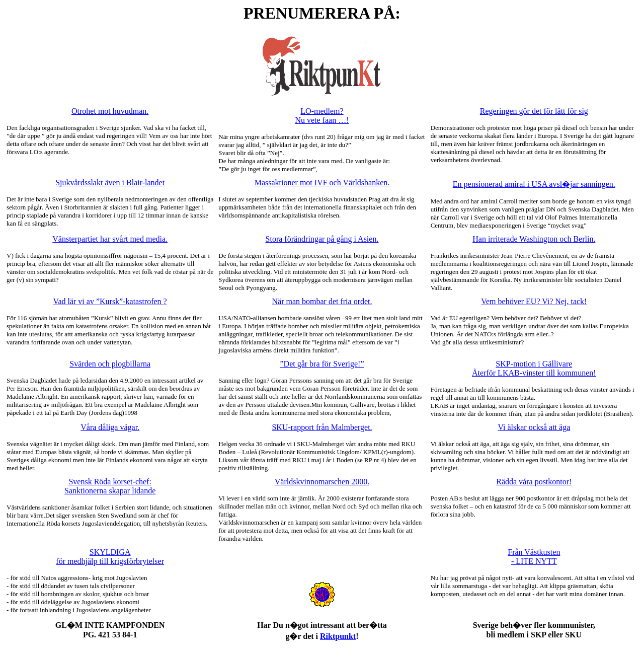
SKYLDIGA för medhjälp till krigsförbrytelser (110, 557)
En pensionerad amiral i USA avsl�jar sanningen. (534, 184)
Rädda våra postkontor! (534, 482)
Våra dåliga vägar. (110, 427)
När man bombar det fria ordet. (322, 301)
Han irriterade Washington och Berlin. (534, 239)
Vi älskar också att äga (534, 427)
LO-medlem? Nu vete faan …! (322, 116)
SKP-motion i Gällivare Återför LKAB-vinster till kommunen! (534, 368)
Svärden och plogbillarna (110, 364)
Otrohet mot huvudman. (110, 111)
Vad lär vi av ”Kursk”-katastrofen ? (110, 301)
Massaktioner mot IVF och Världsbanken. (322, 183)
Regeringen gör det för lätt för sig (534, 111)
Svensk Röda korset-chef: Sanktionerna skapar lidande (110, 486)
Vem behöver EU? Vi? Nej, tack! (534, 301)
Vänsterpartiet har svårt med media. (110, 239)
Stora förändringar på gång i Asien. (322, 239)
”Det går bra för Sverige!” (322, 364)
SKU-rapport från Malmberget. (322, 427)
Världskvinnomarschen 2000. (322, 482)
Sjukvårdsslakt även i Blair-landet (110, 183)
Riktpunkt (338, 636)
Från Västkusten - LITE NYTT (534, 557)
